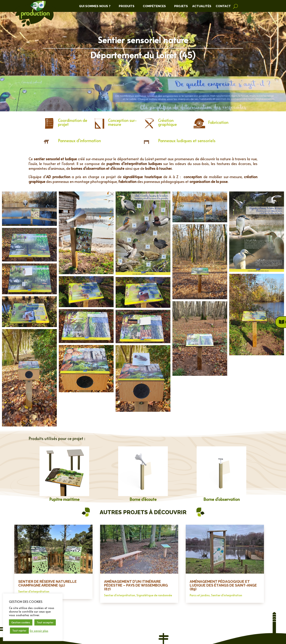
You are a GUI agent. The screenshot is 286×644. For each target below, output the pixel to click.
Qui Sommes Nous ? (95, 6)
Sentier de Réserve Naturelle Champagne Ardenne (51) (47, 583)
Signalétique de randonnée (154, 595)
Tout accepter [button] (45, 622)
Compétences (154, 6)
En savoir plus (39, 631)
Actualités (202, 6)
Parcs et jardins (200, 595)
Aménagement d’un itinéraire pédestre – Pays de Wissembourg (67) (136, 585)
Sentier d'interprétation (34, 591)
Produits (127, 6)
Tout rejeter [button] (19, 630)
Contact (223, 6)
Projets (181, 6)
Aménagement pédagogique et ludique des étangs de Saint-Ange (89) (223, 585)
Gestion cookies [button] (21, 622)
